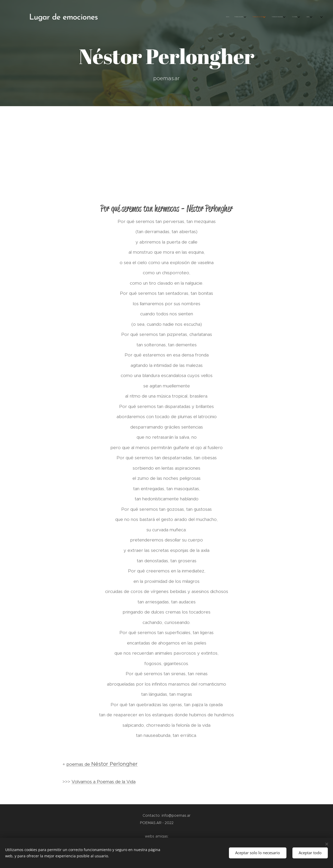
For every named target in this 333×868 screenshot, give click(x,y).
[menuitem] (267, 17)
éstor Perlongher (116, 764)
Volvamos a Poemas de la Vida (104, 782)
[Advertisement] (166, 145)
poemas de (81, 764)
